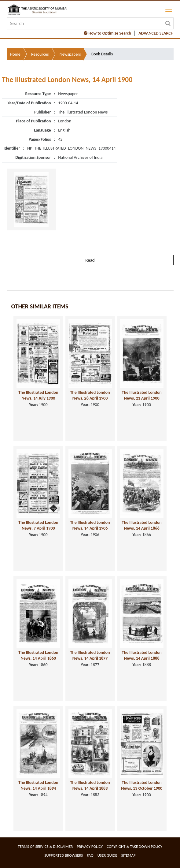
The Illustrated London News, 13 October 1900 (142, 785)
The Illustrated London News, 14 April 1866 (142, 525)
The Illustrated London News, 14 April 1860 (38, 655)
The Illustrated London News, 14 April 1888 (142, 655)
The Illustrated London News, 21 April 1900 (142, 395)
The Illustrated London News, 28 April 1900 (90, 395)
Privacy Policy (90, 846)
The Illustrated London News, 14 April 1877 (90, 655)
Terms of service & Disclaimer (45, 846)
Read (90, 260)
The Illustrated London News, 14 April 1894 (38, 785)
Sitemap (128, 855)
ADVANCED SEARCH (156, 33)
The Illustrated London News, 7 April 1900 (38, 525)
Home (15, 54)
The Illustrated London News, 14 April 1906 (90, 525)
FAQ (90, 855)
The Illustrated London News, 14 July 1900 (38, 395)
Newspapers (70, 54)
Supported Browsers (64, 855)
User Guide (107, 855)
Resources (40, 54)
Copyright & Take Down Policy (134, 846)
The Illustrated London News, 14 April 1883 (90, 785)
